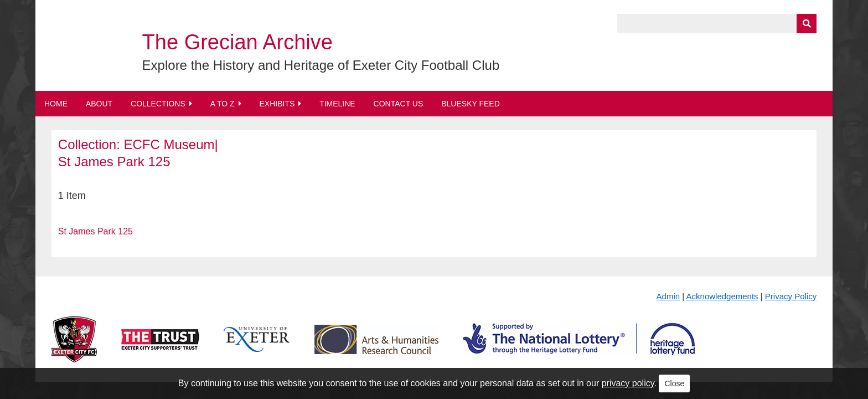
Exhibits (277, 104)
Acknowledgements (722, 296)
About (99, 104)
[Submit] (807, 24)
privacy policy (628, 383)
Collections (158, 104)
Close (674, 383)
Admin (668, 296)
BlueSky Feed (471, 104)
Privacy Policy (791, 296)
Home (56, 104)
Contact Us (399, 104)
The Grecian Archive (237, 42)
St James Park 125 (95, 231)
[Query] (717, 24)
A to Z (223, 104)
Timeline (337, 104)
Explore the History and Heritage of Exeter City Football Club (321, 65)
